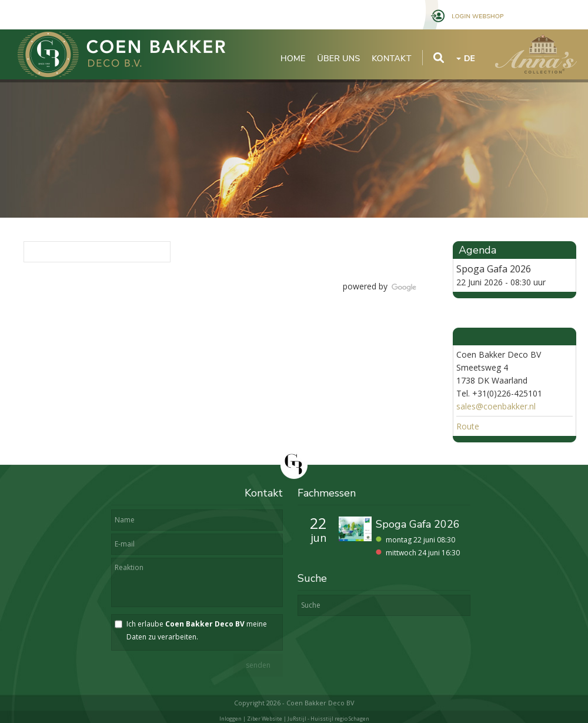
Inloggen (230, 719)
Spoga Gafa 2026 (494, 269)
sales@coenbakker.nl (496, 406)
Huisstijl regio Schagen (340, 719)
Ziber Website (265, 719)
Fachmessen (327, 493)
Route (468, 426)
